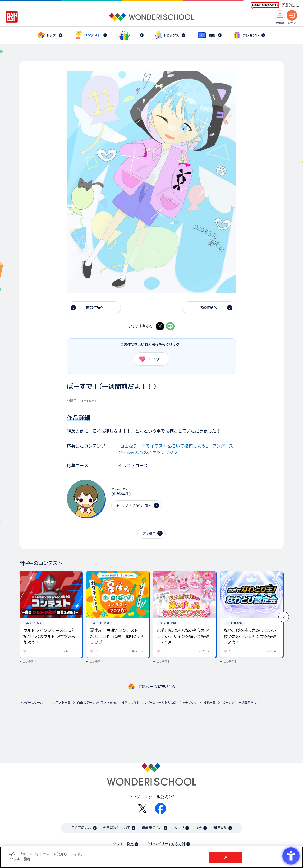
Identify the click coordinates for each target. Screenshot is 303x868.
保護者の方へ (152, 828)
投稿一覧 (210, 703)
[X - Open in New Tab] (160, 326)
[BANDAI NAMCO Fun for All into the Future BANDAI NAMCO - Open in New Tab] (275, 6)
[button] (284, 617)
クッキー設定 (123, 844)
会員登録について (117, 828)
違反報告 (149, 533)
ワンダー (149, 359)
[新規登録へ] (280, 15)
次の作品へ (208, 308)
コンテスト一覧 (60, 703)
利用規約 (220, 828)
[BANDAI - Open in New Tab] (12, 17)
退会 (199, 828)
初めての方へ (81, 828)
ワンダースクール (31, 703)
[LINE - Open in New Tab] (170, 326)
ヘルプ (179, 828)
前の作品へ (95, 308)
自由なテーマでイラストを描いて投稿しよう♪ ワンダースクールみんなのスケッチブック (137, 703)
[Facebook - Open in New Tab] (160, 809)
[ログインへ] (292, 15)
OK (226, 858)
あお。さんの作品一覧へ (134, 506)
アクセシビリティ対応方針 (164, 844)
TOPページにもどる (157, 687)
